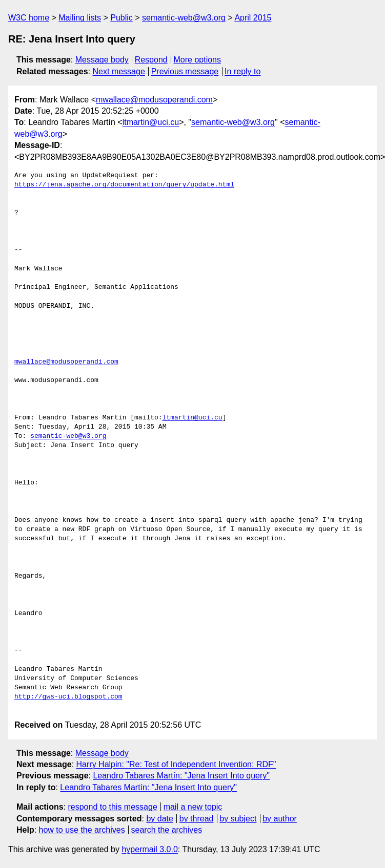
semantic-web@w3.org (184, 18)
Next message (119, 71)
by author (280, 819)
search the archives (167, 830)
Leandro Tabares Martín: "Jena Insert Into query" (181, 776)
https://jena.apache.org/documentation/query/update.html (124, 185)
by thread (197, 819)
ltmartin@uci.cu (151, 122)
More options (198, 60)
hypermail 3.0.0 (149, 849)
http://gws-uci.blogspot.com (68, 697)
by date (159, 819)
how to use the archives (82, 830)
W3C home (29, 18)
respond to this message (112, 807)
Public (121, 18)
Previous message (185, 71)
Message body (102, 60)
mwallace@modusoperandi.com (154, 100)
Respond (151, 60)
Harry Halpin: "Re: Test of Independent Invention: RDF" (176, 764)
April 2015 (253, 18)
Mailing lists (80, 18)
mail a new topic (193, 807)
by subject (238, 819)
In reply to (242, 71)
